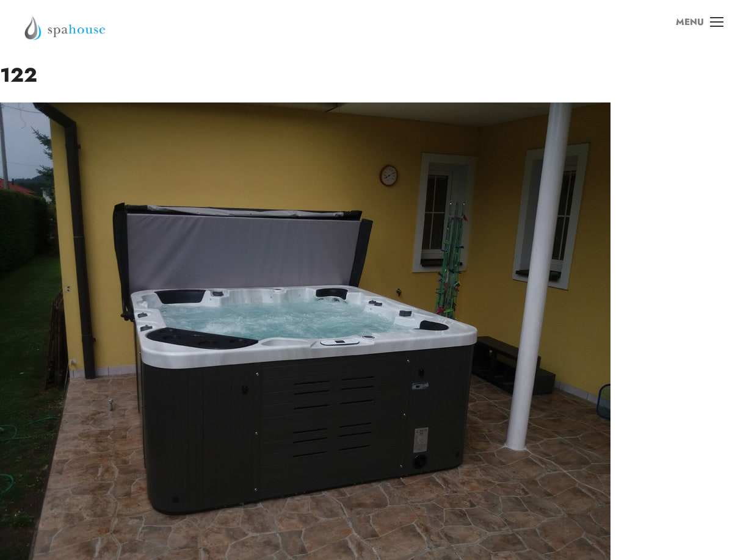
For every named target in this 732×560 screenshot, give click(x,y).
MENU (695, 30)
